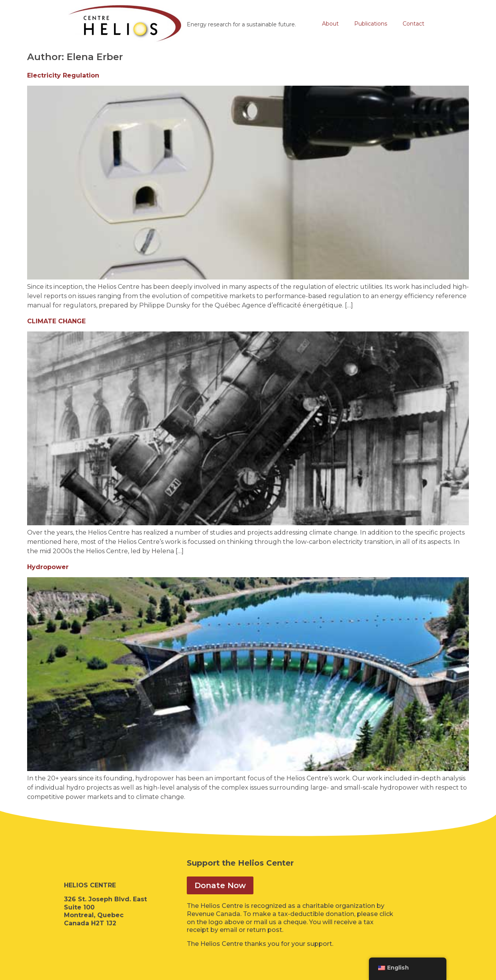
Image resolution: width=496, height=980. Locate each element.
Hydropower (48, 567)
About (330, 24)
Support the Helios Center (240, 863)
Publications (371, 24)
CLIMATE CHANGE (56, 321)
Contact (413, 24)
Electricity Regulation (63, 75)
